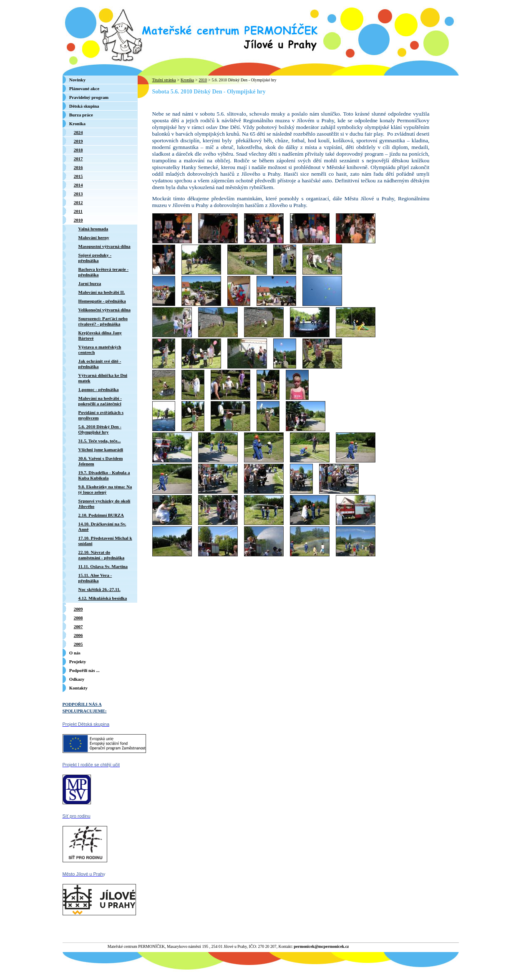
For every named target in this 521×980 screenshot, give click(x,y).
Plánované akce (84, 88)
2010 (203, 80)
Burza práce (81, 115)
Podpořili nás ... (84, 670)
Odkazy (77, 679)
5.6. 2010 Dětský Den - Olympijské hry (244, 80)
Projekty (78, 662)
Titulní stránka (164, 80)
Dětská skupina (84, 106)
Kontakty (78, 688)
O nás (75, 653)
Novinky (77, 80)
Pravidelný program (89, 97)
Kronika (187, 80)
